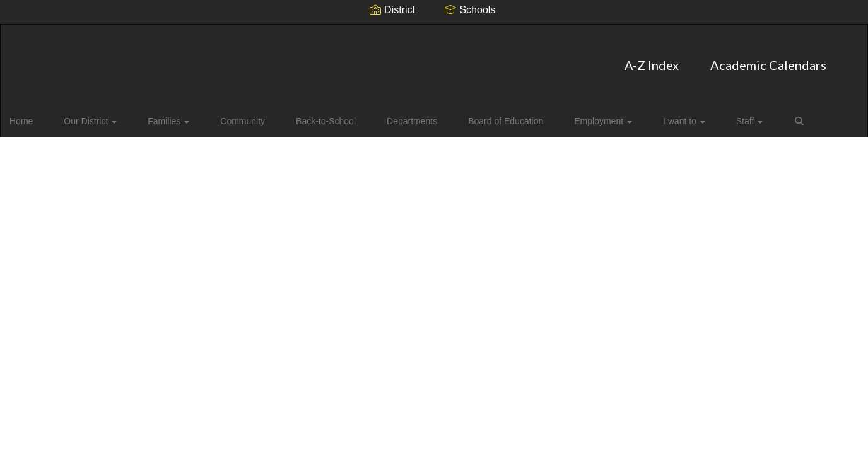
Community (226, 116)
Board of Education (453, 116)
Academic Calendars (468, 59)
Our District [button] (98, 116)
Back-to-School (297, 116)
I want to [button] (608, 116)
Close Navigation (757, 121)
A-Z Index (351, 59)
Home (41, 116)
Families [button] (164, 116)
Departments (372, 116)
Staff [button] (661, 116)
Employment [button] (539, 116)
